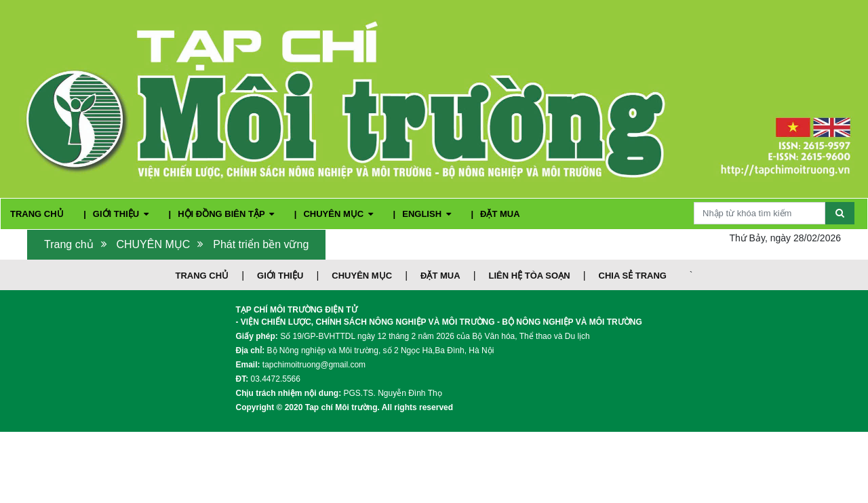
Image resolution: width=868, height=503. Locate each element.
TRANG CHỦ (38, 214)
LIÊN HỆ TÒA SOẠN (530, 276)
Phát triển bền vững (261, 244)
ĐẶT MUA (500, 214)
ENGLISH (428, 214)
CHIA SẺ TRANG (633, 276)
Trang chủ (69, 244)
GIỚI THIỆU (122, 214)
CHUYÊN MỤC (339, 214)
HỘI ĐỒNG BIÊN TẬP (227, 214)
